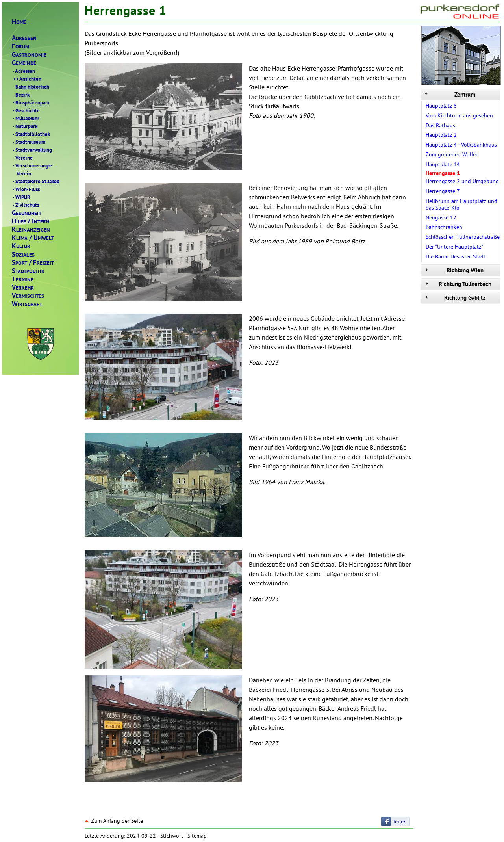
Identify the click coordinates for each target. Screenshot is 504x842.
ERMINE (23, 279)
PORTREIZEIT (33, 263)
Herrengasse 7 (443, 191)
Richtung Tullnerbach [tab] (457, 284)
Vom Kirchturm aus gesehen (459, 115)
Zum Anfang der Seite (114, 821)
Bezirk (21, 95)
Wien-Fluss (26, 189)
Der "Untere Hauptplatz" (454, 247)
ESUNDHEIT (27, 213)
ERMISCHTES (28, 296)
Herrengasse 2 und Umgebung (462, 181)
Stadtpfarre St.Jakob (36, 181)
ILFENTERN (31, 221)
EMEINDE (24, 63)
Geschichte (26, 110)
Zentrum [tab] (449, 94)
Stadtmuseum (29, 142)
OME (19, 22)
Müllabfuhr (26, 118)
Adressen (23, 71)
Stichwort (172, 836)
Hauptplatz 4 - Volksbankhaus (461, 145)
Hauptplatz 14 (443, 164)
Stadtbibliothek (31, 134)
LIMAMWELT (33, 238)
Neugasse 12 (441, 217)
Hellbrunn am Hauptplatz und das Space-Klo (461, 204)
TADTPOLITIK (28, 271)
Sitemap (197, 836)
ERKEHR (23, 287)
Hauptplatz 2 (441, 135)
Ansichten (27, 79)
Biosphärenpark (31, 102)
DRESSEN (24, 38)
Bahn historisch (31, 87)
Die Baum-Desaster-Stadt (456, 257)
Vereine (22, 158)
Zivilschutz (26, 205)
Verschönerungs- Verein (32, 169)
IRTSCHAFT (27, 304)
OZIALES (23, 254)
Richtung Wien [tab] (453, 270)
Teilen (400, 822)
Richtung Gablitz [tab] (454, 298)
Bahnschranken (444, 227)
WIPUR (21, 197)
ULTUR (21, 246)
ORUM (20, 46)
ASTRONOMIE (29, 55)
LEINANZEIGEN (31, 230)
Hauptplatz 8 (441, 106)
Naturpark (25, 126)
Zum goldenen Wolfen (452, 154)
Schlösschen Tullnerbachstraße (463, 237)
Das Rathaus (440, 125)
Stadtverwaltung (32, 150)
